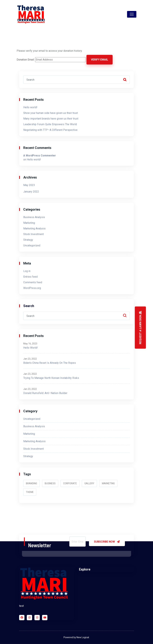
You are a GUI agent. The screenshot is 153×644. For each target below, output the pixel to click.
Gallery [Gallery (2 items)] (89, 483)
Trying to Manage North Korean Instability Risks (51, 378)
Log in (27, 271)
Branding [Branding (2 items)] (32, 483)
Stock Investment (34, 234)
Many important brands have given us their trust (51, 119)
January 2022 (31, 192)
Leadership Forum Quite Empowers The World (50, 124)
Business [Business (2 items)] (50, 483)
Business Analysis (34, 217)
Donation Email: (26, 60)
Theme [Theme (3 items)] (30, 492)
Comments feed (33, 282)
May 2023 (29, 185)
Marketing (29, 223)
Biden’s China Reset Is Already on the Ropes (50, 363)
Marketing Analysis (34, 228)
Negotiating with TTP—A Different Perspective (50, 130)
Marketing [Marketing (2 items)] (108, 483)
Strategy (28, 240)
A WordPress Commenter (40, 156)
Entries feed (30, 277)
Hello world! (30, 107)
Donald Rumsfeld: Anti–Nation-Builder (45, 393)
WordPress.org (32, 288)
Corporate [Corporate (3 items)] (70, 483)
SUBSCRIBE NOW (107, 542)
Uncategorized (32, 245)
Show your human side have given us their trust (51, 113)
